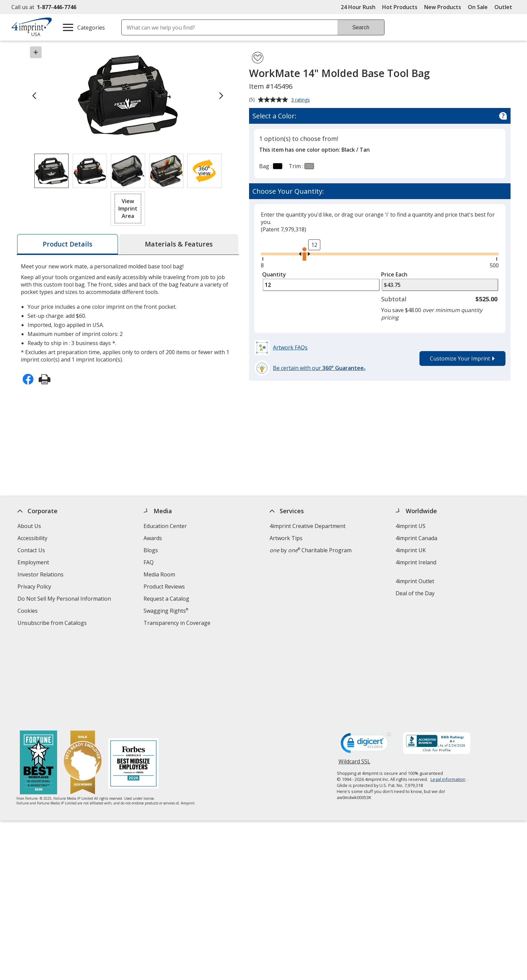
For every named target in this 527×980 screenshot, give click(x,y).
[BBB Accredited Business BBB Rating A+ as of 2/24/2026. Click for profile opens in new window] (437, 656)
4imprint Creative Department (308, 526)
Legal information (448, 691)
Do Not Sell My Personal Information (65, 599)
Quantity (274, 274)
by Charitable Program (311, 550)
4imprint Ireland (416, 562)
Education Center (165, 526)
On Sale (478, 7)
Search (361, 27)
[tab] (68, 244)
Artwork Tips (286, 538)
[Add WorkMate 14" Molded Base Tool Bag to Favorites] (258, 58)
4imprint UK (411, 550)
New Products (443, 7)
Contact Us (31, 550)
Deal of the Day (415, 593)
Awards (153, 538)
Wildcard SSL (354, 676)
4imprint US (411, 526)
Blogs (151, 550)
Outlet (505, 7)
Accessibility (32, 538)
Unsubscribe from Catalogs (53, 624)
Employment (33, 562)
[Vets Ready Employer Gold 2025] (83, 675)
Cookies (28, 612)
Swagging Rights (166, 611)
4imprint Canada (416, 538)
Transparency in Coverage (178, 624)
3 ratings (301, 100)
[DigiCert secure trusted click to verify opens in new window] (366, 657)
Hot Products (400, 7)
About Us (29, 526)
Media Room (159, 574)
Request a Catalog (166, 599)
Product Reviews (164, 587)
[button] (204, 171)
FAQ (149, 562)
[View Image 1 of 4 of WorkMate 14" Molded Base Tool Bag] (51, 171)
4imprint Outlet (415, 581)
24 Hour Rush (358, 7)
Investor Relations (41, 575)
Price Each (394, 274)
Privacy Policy (35, 587)
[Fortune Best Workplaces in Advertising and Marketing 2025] (38, 675)
